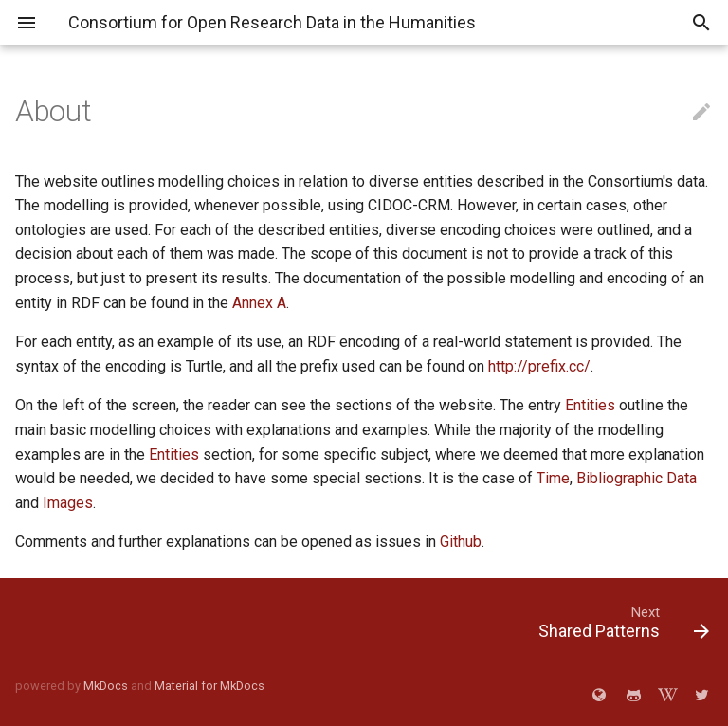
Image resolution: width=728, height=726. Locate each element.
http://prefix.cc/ (539, 366)
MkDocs (106, 686)
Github (461, 542)
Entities (590, 405)
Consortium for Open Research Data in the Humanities (272, 22)
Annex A (259, 303)
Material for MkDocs (209, 686)
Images (68, 503)
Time (553, 478)
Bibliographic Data (637, 478)
